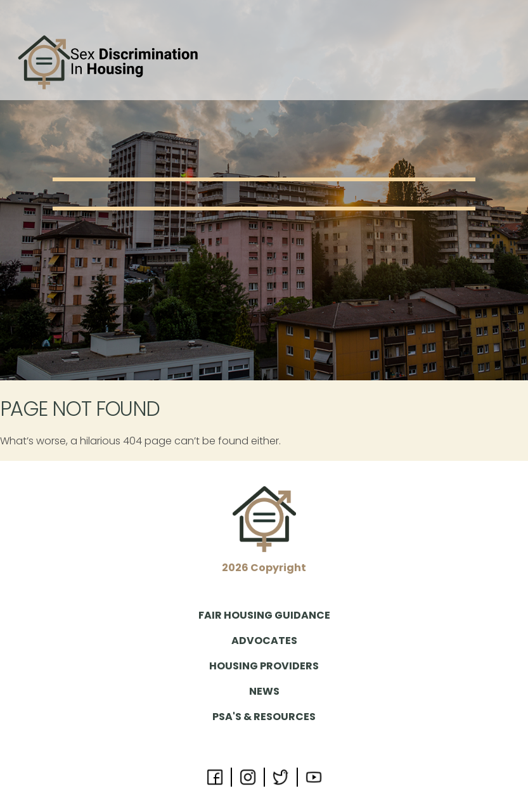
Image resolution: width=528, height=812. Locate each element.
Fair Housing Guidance (264, 615)
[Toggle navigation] (501, 63)
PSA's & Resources (264, 717)
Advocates (264, 641)
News (264, 691)
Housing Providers (264, 666)
